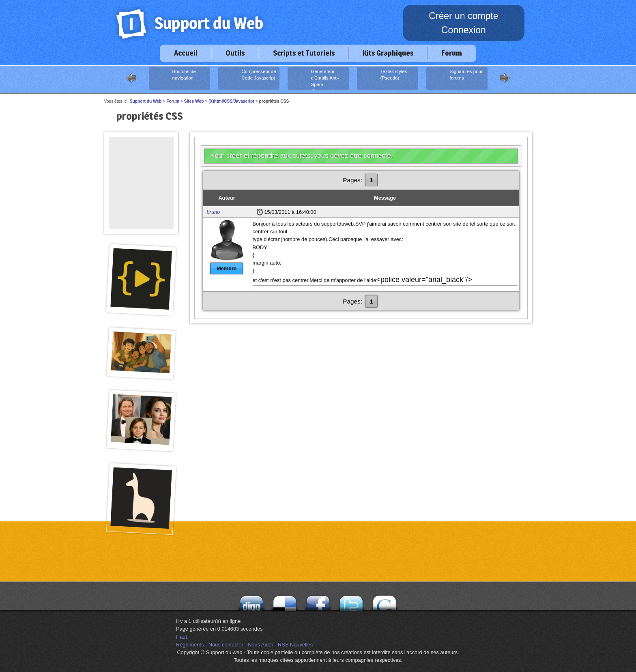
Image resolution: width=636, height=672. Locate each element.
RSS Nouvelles (295, 645)
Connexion (464, 30)
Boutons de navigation (173, 78)
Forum (452, 53)
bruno (214, 212)
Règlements (190, 645)
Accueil (186, 53)
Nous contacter (226, 645)
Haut (182, 637)
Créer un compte (463, 16)
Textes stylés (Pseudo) (383, 78)
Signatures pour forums (455, 78)
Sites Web (194, 101)
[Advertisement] (141, 155)
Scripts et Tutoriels (304, 53)
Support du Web (146, 101)
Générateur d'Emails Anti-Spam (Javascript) (314, 79)
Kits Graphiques (388, 53)
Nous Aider (261, 645)
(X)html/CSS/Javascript (231, 101)
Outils (235, 53)
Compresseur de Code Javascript (248, 78)
